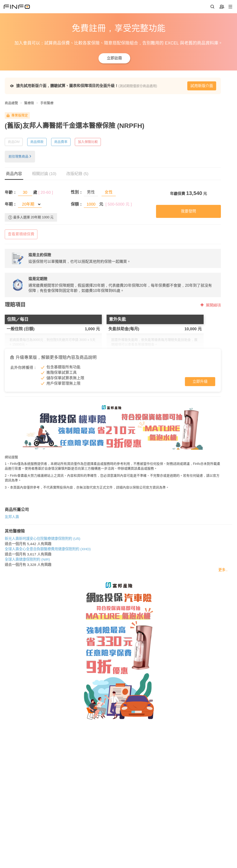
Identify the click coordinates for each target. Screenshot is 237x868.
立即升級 (200, 381)
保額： (77, 204)
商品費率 (61, 142)
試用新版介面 (202, 86)
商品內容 (14, 174)
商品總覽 (11, 103)
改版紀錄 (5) (77, 174)
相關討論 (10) (44, 174)
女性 (109, 192)
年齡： (11, 192)
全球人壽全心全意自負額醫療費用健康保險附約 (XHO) (48, 549)
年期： (11, 204)
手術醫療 (47, 103)
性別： (77, 192)
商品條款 (37, 142)
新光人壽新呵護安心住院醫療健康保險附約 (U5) (42, 539)
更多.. (223, 570)
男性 (91, 192)
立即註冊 (114, 58)
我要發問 (188, 211)
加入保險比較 (88, 142)
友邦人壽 (12, 517)
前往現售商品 (20, 156)
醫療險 (29, 103)
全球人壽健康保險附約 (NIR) (27, 559)
